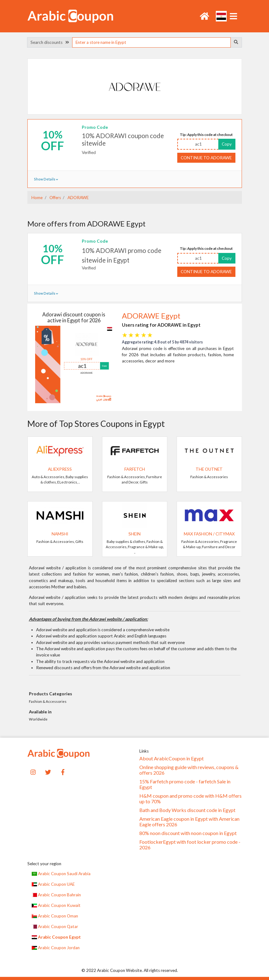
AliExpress (60, 469)
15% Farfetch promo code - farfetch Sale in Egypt (185, 784)
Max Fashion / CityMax (209, 534)
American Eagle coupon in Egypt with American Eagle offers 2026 (189, 822)
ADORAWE (78, 198)
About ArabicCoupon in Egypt (172, 758)
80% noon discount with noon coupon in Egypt (188, 833)
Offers (55, 198)
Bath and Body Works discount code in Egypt (187, 810)
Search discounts (50, 42)
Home (37, 198)
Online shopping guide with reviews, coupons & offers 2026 (189, 770)
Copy (227, 144)
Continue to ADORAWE (206, 158)
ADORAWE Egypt (151, 316)
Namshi (60, 534)
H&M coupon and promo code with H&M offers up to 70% (190, 799)
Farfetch (135, 469)
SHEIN (134, 534)
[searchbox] (151, 42)
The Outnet (209, 469)
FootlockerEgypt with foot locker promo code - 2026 (190, 845)
